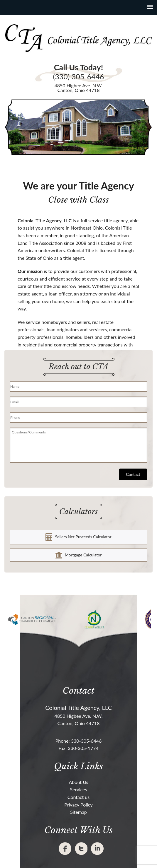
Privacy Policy (78, 805)
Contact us (78, 797)
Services (79, 789)
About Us (79, 782)
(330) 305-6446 (78, 77)
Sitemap (78, 812)
